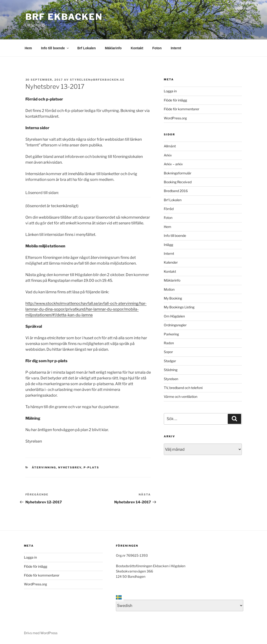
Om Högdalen (174, 316)
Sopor (168, 352)
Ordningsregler (175, 325)
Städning (171, 370)
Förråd (169, 209)
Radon (169, 343)
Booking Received (178, 182)
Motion (169, 289)
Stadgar (170, 361)
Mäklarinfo (113, 48)
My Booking (173, 298)
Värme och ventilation (181, 397)
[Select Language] (179, 605)
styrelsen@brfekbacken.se (97, 80)
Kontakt (137, 48)
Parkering (171, 334)
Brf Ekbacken (64, 17)
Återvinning (44, 467)
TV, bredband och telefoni (183, 388)
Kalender (171, 262)
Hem (28, 48)
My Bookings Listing (179, 307)
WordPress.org (175, 118)
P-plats (91, 467)
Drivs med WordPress (41, 633)
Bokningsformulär (178, 173)
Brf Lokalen (87, 48)
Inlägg (168, 245)
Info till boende (55, 48)
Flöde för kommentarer (182, 109)
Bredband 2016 (176, 191)
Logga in (170, 91)
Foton (157, 48)
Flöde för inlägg (175, 100)
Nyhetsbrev (70, 467)
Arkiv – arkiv (173, 164)
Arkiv (168, 155)
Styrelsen (171, 379)
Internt (176, 48)
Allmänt (170, 146)
